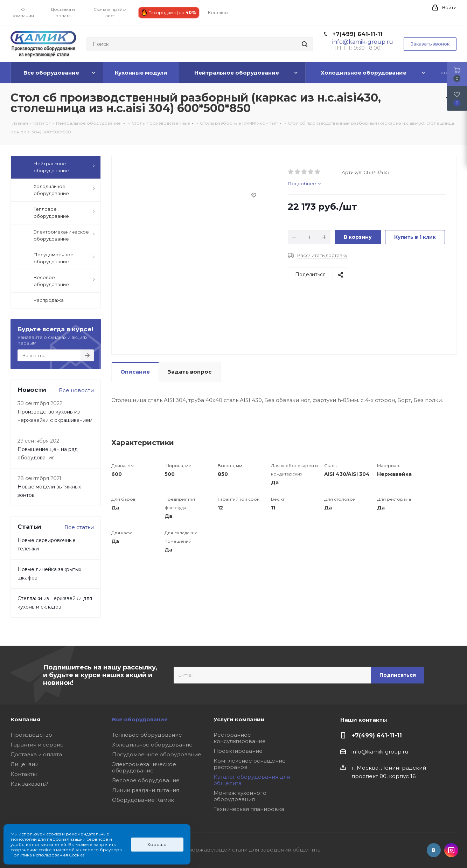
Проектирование (238, 751)
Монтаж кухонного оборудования (240, 796)
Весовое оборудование (146, 780)
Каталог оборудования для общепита (252, 780)
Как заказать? (29, 784)
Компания (25, 719)
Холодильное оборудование (152, 745)
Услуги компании (239, 719)
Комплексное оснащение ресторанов (250, 764)
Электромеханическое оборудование (144, 767)
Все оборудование (140, 719)
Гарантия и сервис (37, 745)
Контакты (24, 774)
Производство (31, 735)
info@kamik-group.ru (380, 752)
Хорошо (157, 844)
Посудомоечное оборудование (157, 754)
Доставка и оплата (36, 754)
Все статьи (79, 527)
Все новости (76, 390)
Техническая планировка (249, 809)
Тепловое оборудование (147, 735)
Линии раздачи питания (146, 790)
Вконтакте (434, 850)
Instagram (451, 850)
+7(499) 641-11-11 (357, 34)
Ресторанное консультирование (240, 738)
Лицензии (25, 764)
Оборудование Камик (143, 800)
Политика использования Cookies (47, 855)
